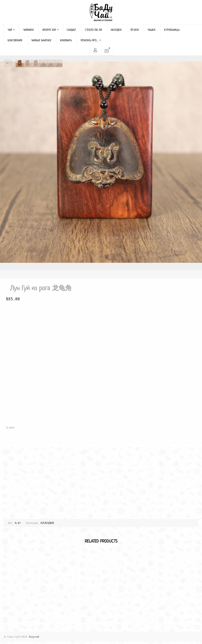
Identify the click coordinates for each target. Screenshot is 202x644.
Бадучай (34, 637)
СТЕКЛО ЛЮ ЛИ (93, 30)
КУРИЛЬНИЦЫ (172, 30)
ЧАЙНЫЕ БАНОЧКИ (41, 40)
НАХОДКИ (116, 30)
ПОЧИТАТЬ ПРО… (91, 40)
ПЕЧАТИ (135, 30)
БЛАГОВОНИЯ (15, 40)
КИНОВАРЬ (66, 40)
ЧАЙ (11, 30)
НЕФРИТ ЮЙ (51, 30)
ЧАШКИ (151, 30)
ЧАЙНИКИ (28, 30)
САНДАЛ (71, 30)
